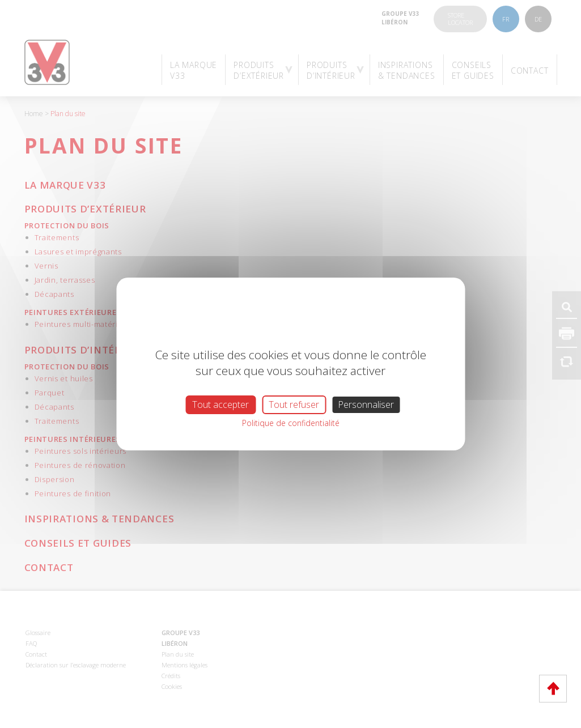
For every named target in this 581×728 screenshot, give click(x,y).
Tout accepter (220, 405)
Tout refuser (294, 405)
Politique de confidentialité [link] (291, 423)
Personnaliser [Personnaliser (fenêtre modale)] (366, 405)
